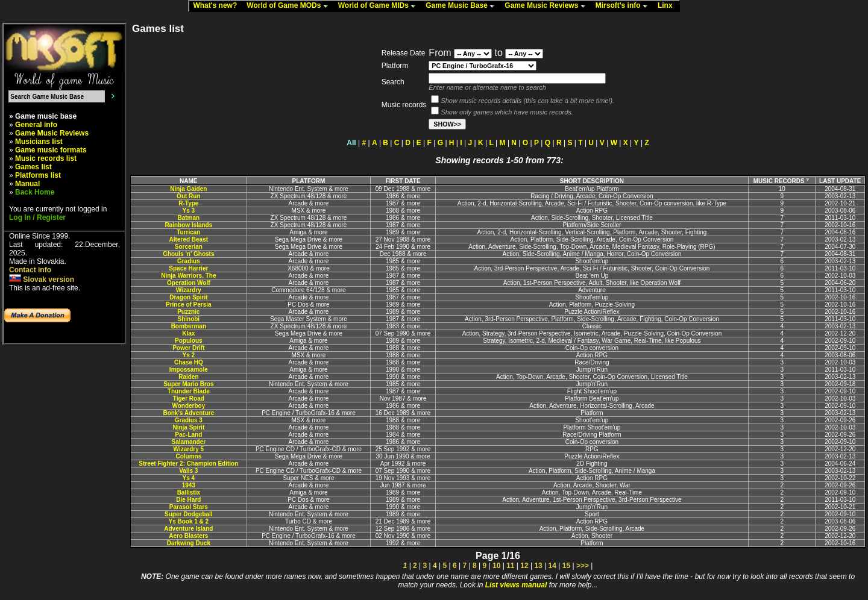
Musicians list (39, 142)
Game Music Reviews (548, 6)
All (351, 143)
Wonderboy (188, 406)
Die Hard (188, 500)
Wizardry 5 (189, 449)
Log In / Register (37, 217)
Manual (27, 184)
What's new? (218, 6)
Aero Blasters (188, 536)
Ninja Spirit (188, 427)
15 (566, 566)
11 (510, 566)
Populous (189, 341)
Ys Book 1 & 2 (188, 521)
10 (496, 566)
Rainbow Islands (188, 225)
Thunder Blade (189, 391)
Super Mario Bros (188, 384)
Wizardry (189, 290)
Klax (188, 333)
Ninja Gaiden (188, 189)
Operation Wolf (188, 283)
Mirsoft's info (624, 6)
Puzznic (188, 312)
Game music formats (51, 150)
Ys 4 (189, 478)
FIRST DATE (403, 181)
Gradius (189, 261)
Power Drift (188, 348)
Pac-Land (188, 435)
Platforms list (38, 175)
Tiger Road (189, 398)
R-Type (188, 203)
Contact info (30, 270)
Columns (188, 456)
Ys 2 (189, 355)
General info (36, 125)
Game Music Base (463, 6)
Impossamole (189, 370)
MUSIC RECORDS (782, 181)
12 (524, 566)
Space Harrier (188, 268)
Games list (33, 167)
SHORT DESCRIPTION (592, 181)
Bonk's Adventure (188, 413)
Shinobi (188, 319)
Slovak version (42, 280)
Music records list (46, 158)
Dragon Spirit (188, 297)
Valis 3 (188, 471)
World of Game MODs (290, 6)
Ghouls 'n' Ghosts (188, 254)
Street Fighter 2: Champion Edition (188, 464)
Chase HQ (189, 362)
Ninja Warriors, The (188, 276)
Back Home (35, 192)
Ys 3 (189, 211)
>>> (583, 566)
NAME (188, 181)
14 (552, 566)
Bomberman (189, 326)
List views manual (516, 585)
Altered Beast (189, 239)
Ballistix (189, 492)
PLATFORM (309, 181)
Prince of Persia (189, 305)
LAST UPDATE (840, 181)
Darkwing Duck (189, 543)
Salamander (188, 442)
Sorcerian (189, 247)
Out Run (188, 196)
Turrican (188, 232)
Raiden (188, 377)
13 (538, 566)
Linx (668, 6)
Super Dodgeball (188, 514)
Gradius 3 (189, 420)
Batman (188, 218)
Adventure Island (188, 529)
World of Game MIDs (380, 6)
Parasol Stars (189, 507)
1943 (189, 485)
